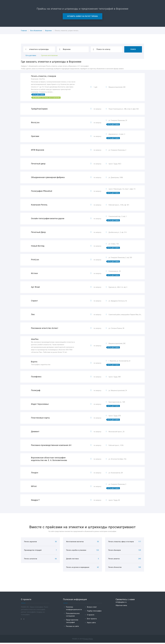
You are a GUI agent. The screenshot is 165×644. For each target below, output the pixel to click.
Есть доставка (31, 55)
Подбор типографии (94, 612)
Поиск (133, 49)
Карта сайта (91, 624)
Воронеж (48, 31)
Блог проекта (92, 620)
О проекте (91, 616)
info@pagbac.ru (121, 603)
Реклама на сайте (72, 628)
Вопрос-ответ (92, 608)
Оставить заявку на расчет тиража (82, 16)
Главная (24, 31)
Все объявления (36, 31)
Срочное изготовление (49, 55)
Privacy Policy (88, 640)
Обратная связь (121, 607)
